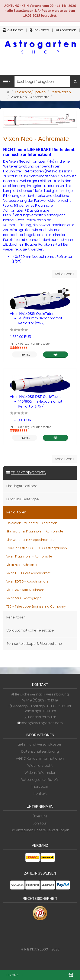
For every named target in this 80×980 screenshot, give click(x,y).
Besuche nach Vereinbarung (40, 694)
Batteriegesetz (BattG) (40, 780)
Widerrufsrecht (40, 766)
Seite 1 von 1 (65, 274)
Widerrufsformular (40, 773)
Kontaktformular (40, 717)
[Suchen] (75, 82)
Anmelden (66, 30)
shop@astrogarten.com (42, 723)
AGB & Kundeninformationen (40, 759)
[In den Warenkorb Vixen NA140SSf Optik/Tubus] (55, 355)
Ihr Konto (39, 30)
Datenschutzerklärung (40, 752)
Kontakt (40, 794)
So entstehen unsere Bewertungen (40, 830)
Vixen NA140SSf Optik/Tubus (32, 314)
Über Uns (40, 816)
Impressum (40, 787)
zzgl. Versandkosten (38, 344)
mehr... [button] (25, 354)
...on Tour (40, 823)
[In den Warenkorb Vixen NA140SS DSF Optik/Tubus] (55, 438)
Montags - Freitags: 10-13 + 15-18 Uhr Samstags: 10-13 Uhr (40, 709)
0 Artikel (13, 975)
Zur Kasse (13, 30)
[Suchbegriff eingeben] (42, 82)
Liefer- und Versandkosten (40, 744)
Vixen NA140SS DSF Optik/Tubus (36, 397)
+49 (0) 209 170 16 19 (41, 700)
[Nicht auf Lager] (19, 347)
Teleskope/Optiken (28, 473)
